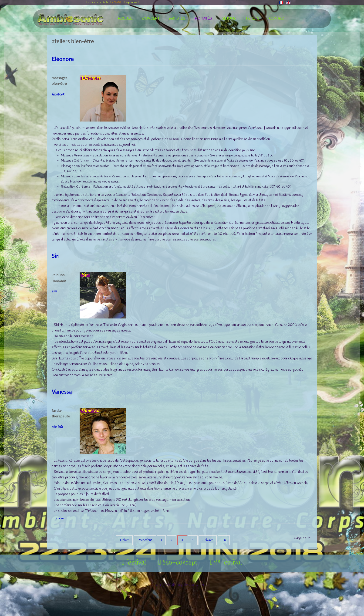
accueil (125, 19)
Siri (56, 256)
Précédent (145, 540)
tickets (252, 19)
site (54, 291)
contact (277, 19)
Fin (224, 540)
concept (151, 19)
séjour (229, 19)
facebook (58, 95)
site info (57, 427)
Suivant (208, 540)
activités (204, 19)
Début (124, 540)
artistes (177, 19)
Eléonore (63, 59)
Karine (60, 519)
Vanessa (62, 391)
